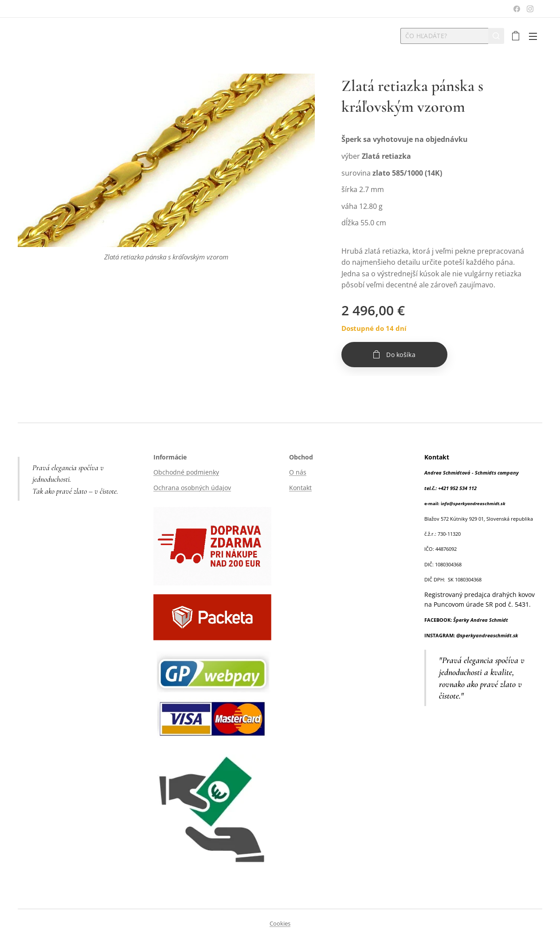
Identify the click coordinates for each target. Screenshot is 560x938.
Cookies (280, 923)
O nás (298, 472)
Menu (533, 36)
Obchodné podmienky (186, 472)
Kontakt (300, 487)
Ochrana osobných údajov (192, 487)
